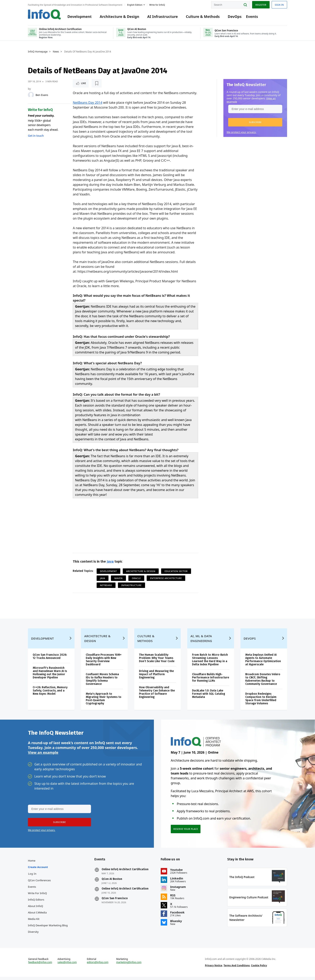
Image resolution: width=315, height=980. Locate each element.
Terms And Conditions (237, 969)
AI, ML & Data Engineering (201, 642)
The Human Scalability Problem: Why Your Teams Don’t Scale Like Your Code (157, 661)
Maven (118, 578)
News (56, 52)
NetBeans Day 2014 (87, 103)
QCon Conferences (39, 883)
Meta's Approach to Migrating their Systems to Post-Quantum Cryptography (104, 702)
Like (83, 83)
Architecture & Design (119, 16)
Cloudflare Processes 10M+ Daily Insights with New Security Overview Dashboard (104, 663)
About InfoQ (35, 909)
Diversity (33, 935)
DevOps (235, 16)
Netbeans (106, 585)
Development (80, 16)
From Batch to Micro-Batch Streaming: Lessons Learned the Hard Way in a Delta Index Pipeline (210, 663)
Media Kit (34, 922)
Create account (38, 870)
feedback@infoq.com (40, 966)
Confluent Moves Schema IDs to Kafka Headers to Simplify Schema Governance (102, 682)
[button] (255, 122)
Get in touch (36, 136)
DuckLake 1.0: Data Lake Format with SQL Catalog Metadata (209, 697)
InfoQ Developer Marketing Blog (48, 929)
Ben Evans (42, 95)
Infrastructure (131, 585)
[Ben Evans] (31, 95)
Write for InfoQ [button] (157, 5)
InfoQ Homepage (38, 52)
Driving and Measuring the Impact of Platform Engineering (156, 677)
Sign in (279, 5)
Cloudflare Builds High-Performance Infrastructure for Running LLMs (211, 681)
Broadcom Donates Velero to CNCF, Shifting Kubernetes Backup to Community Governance (263, 682)
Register (261, 5)
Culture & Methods (203, 16)
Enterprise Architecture (166, 578)
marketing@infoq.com (129, 966)
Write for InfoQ (37, 896)
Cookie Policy (259, 969)
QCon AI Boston (112, 882)
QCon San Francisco (115, 902)
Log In (32, 877)
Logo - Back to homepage (44, 14)
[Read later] (97, 83)
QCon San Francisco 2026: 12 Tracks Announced (50, 660)
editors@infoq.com (98, 966)
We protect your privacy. (241, 132)
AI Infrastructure (163, 16)
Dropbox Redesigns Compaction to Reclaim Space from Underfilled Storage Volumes (261, 702)
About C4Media (37, 916)
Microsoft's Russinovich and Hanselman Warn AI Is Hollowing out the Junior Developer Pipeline (50, 676)
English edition (135, 5)
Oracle (136, 578)
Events (252, 16)
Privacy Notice (214, 969)
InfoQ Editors (36, 903)
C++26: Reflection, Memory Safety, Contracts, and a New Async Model (50, 694)
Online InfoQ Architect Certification (125, 873)
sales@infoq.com (67, 966)
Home (32, 864)
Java (110, 561)
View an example (43, 756)
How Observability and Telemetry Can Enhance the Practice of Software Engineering (157, 695)
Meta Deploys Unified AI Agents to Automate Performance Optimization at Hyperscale (263, 663)
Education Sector (176, 571)
